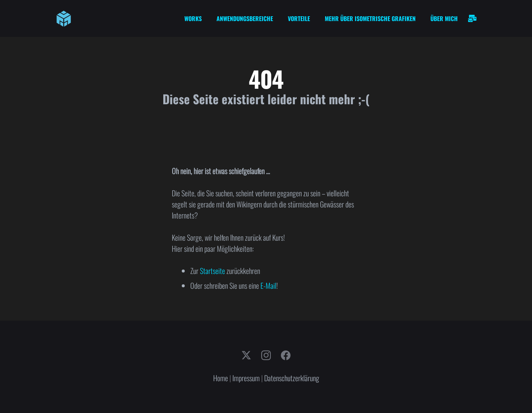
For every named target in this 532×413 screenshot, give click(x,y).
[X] (246, 355)
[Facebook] (286, 355)
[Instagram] (266, 356)
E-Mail (268, 285)
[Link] (472, 18)
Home (221, 378)
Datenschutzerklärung (292, 378)
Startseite (212, 271)
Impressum (246, 378)
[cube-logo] (64, 19)
